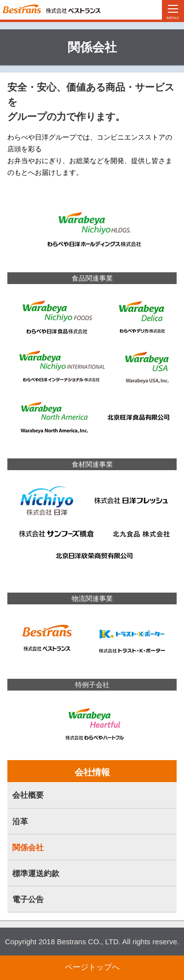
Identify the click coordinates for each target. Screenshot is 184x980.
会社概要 (28, 795)
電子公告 (28, 899)
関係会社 (28, 848)
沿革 (20, 822)
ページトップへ (92, 967)
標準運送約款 (36, 873)
